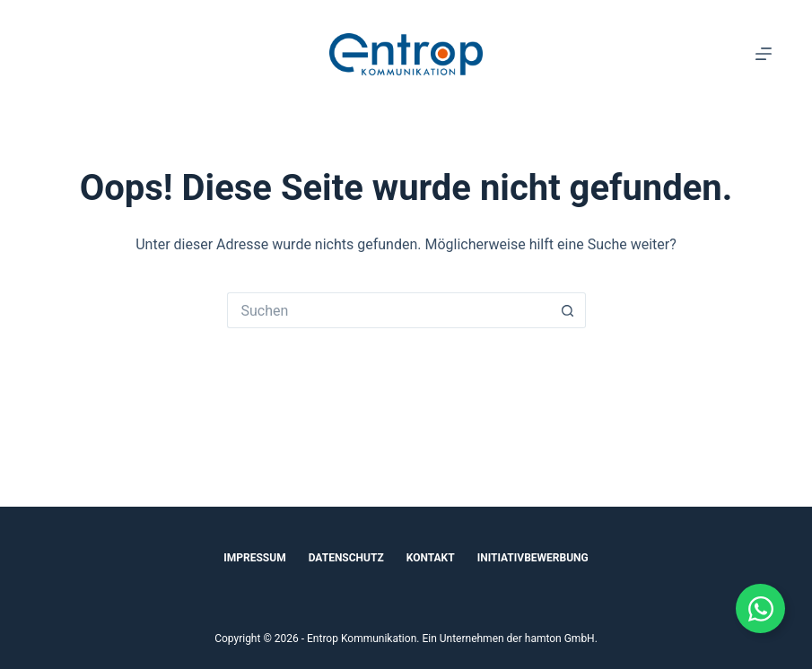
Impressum (254, 558)
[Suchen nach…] (389, 310)
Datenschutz (346, 558)
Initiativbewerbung (533, 558)
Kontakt (431, 558)
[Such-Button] (568, 310)
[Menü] (764, 54)
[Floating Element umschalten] (760, 608)
